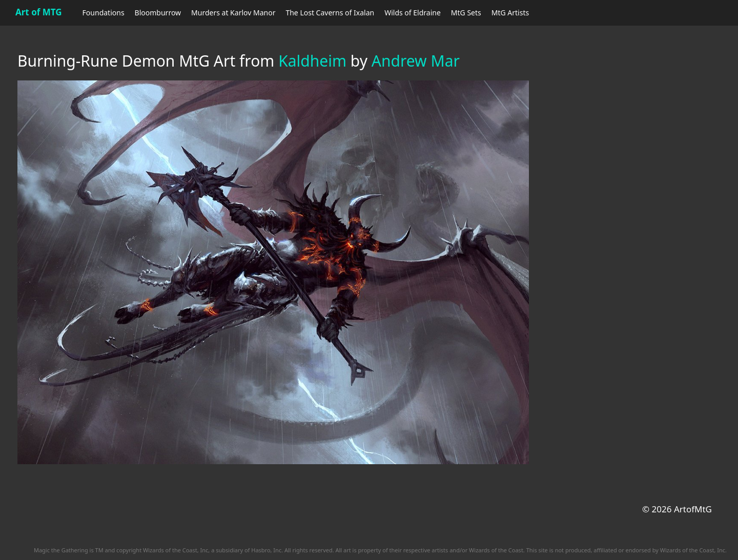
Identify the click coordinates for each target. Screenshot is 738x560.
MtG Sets (466, 13)
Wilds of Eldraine (413, 13)
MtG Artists (510, 13)
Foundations (104, 13)
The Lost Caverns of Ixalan (330, 13)
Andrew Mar (416, 61)
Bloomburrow (158, 13)
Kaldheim (312, 61)
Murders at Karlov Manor (233, 13)
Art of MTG (39, 12)
